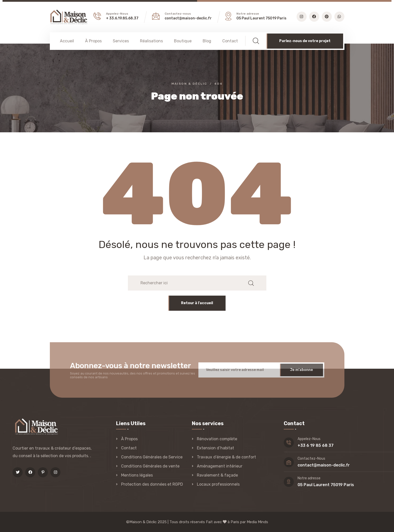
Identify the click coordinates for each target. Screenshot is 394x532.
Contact (230, 41)
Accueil (67, 41)
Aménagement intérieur (220, 466)
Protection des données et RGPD (152, 484)
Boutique (183, 41)
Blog (207, 41)
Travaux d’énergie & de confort (226, 457)
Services (121, 41)
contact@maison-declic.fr (188, 18)
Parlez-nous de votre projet (305, 41)
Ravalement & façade (217, 475)
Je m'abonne (301, 373)
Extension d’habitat (216, 448)
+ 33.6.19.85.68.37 (122, 18)
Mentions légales (137, 475)
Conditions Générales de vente (150, 466)
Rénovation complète (217, 439)
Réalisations (151, 41)
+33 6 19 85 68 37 (316, 445)
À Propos (93, 41)
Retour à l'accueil (197, 303)
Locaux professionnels (218, 484)
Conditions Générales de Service (152, 457)
